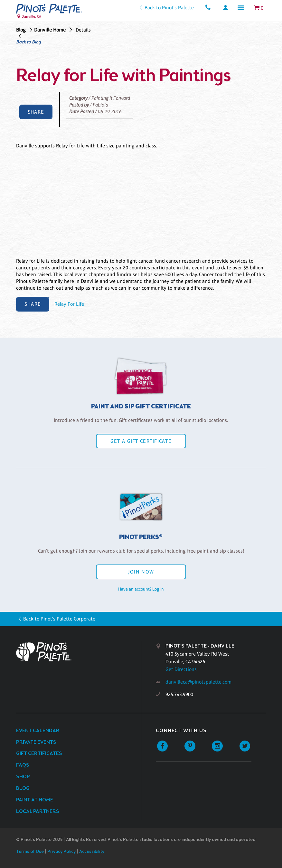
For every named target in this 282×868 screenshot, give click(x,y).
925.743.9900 (179, 694)
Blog (21, 30)
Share (36, 112)
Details (83, 30)
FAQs (23, 765)
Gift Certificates (39, 754)
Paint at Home (35, 800)
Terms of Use (30, 852)
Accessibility (92, 852)
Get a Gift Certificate (141, 441)
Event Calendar (38, 731)
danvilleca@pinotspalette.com (198, 682)
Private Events (36, 742)
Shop (23, 777)
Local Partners (38, 812)
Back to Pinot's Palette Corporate (59, 619)
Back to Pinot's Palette (169, 8)
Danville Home (50, 30)
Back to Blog (28, 42)
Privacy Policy (61, 852)
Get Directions (181, 669)
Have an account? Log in (141, 589)
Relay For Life (69, 304)
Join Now (141, 572)
